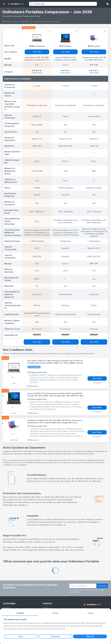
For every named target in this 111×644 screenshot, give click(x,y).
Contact (46, 607)
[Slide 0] (12, 377)
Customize (56, 636)
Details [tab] (56, 613)
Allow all (90, 636)
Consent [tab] (20, 613)
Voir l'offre (37, 52)
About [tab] (91, 613)
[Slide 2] (16, 377)
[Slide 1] (14, 377)
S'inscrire (102, 585)
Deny (21, 636)
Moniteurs (7, 607)
